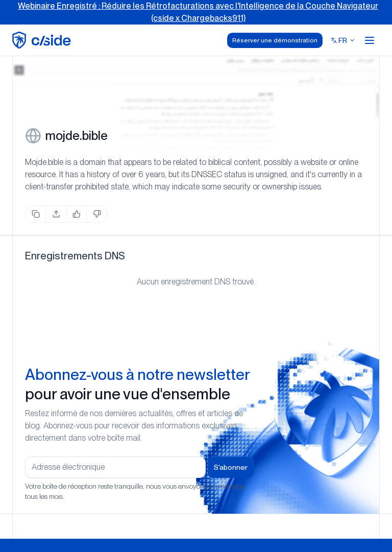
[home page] (43, 40)
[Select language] (343, 40)
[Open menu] (370, 40)
